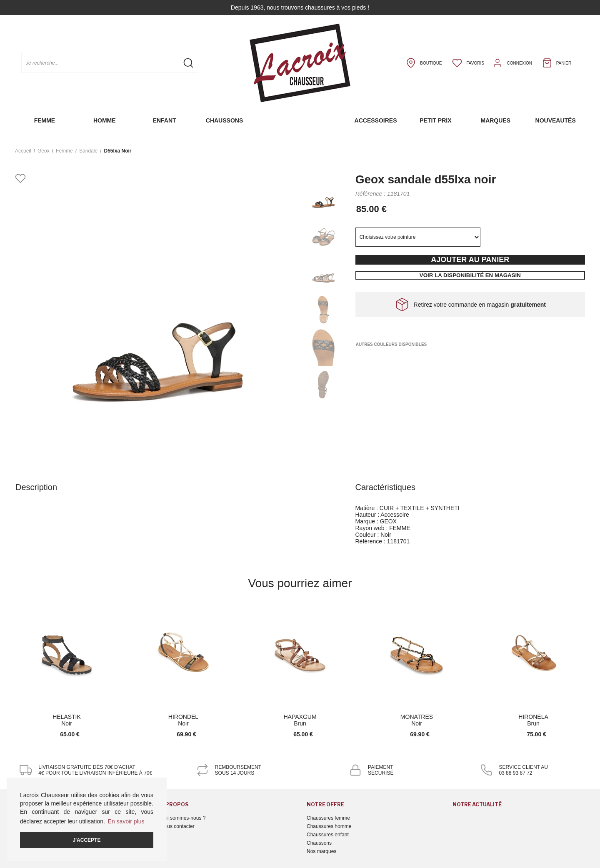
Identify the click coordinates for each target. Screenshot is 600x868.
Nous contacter (178, 826)
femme (64, 151)
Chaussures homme (329, 826)
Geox (44, 151)
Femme (45, 120)
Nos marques (321, 851)
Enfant (165, 120)
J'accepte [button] (87, 840)
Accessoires (376, 120)
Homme (105, 120)
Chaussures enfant (328, 835)
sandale (88, 151)
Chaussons (224, 120)
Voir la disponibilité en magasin (470, 275)
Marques (495, 120)
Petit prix (435, 120)
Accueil (23, 151)
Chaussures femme (328, 818)
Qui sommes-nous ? (183, 818)
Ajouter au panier (470, 260)
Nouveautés (556, 120)
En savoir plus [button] (126, 821)
